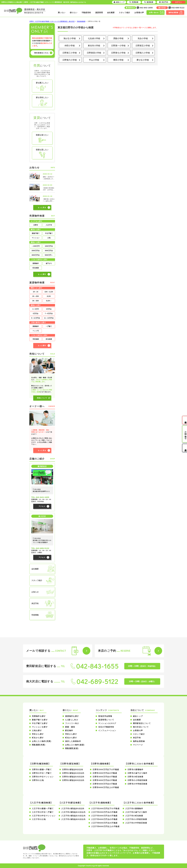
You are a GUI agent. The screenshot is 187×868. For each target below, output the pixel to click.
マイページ (138, 745)
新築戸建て (36, 233)
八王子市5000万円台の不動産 (104, 823)
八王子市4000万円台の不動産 (104, 819)
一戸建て (49, 326)
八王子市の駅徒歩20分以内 (73, 819)
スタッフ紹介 (125, 13)
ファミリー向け (72, 723)
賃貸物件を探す (72, 716)
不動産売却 (86, 13)
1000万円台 (49, 246)
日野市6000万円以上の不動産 (106, 787)
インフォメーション (107, 730)
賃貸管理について (106, 720)
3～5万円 (36, 309)
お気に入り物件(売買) (42, 741)
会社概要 (111, 13)
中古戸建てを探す (40, 723)
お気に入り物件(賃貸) (75, 745)
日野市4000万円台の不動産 (105, 780)
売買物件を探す (39, 716)
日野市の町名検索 (135, 777)
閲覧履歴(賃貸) (72, 748)
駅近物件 (69, 730)
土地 (49, 238)
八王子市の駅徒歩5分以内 (73, 809)
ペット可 (36, 331)
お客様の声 (139, 13)
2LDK (49, 296)
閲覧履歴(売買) (39, 745)
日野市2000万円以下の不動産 (106, 769)
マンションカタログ (107, 723)
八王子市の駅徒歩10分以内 (73, 812)
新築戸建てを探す (40, 720)
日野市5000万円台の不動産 (105, 784)
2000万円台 (36, 251)
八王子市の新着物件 (134, 809)
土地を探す (37, 730)
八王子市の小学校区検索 (136, 819)
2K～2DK (36, 296)
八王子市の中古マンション (44, 816)
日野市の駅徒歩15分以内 (73, 777)
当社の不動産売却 (106, 727)
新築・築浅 (70, 727)
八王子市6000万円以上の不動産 (105, 826)
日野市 (36, 225)
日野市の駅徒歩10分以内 (73, 773)
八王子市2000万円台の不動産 (104, 812)
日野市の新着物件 (135, 769)
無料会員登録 (139, 741)
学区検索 (36, 339)
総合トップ (138, 716)
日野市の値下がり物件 (137, 773)
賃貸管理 (99, 13)
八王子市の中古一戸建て (43, 812)
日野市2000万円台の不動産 (105, 773)
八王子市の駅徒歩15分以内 (73, 816)
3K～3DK (36, 301)
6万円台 (36, 314)
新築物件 (36, 326)
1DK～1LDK (49, 292)
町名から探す (38, 738)
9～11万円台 (36, 318)
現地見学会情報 (105, 716)
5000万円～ (49, 255)
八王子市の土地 (39, 819)
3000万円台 (49, 251)
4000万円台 (36, 255)
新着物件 (36, 263)
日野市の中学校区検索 (137, 784)
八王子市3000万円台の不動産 (104, 816)
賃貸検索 (149, 2)
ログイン (179, 2)
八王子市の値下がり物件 (136, 812)
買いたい (62, 13)
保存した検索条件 (73, 741)
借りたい (74, 13)
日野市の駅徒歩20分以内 (73, 780)
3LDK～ (49, 301)
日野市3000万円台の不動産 (105, 777)
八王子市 (49, 225)
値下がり (49, 263)
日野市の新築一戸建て (42, 769)
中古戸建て (49, 233)
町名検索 (36, 268)
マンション (36, 238)
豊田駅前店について (142, 723)
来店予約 (137, 738)
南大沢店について (141, 727)
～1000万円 (36, 246)
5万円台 (49, 309)
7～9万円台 (49, 314)
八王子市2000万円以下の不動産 (105, 809)
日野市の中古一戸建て (42, 773)
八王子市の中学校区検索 (136, 823)
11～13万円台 (49, 318)
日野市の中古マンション (43, 777)
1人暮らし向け (72, 720)
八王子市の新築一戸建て (43, 809)
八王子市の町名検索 (134, 816)
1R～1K (36, 292)
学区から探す (38, 734)
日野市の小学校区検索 (137, 780)
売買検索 (134, 2)
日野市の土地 (38, 780)
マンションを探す (40, 727)
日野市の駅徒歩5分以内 (73, 769)
